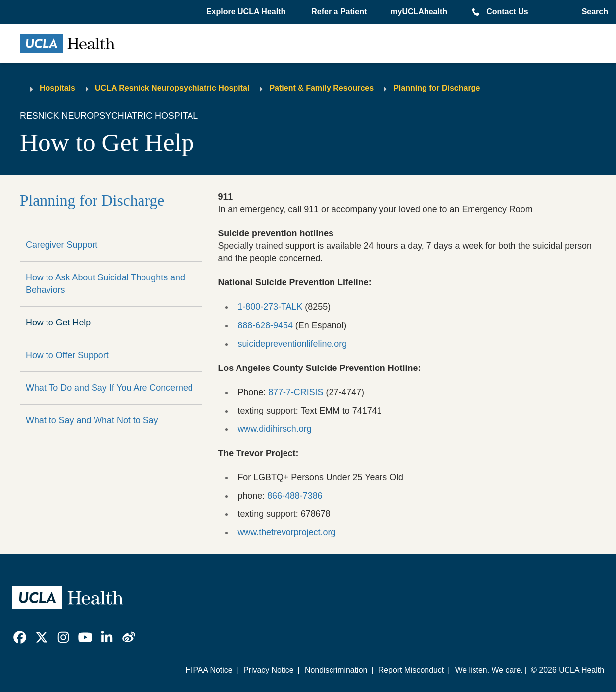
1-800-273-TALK (270, 307)
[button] (247, 12)
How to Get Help (58, 323)
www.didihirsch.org (274, 429)
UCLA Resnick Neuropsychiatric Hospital (172, 88)
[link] (20, 637)
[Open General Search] (592, 12)
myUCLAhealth (419, 12)
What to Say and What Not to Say (92, 420)
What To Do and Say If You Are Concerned (109, 388)
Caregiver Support (62, 245)
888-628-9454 (265, 325)
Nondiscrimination (336, 670)
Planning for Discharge (437, 88)
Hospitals (57, 88)
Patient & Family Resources (321, 88)
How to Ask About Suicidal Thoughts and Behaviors (105, 284)
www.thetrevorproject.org (286, 532)
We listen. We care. (489, 670)
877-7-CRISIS (296, 392)
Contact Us (507, 12)
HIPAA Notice (209, 670)
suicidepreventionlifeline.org (292, 344)
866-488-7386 (295, 496)
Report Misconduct (411, 670)
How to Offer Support (67, 355)
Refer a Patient (339, 12)
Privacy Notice (269, 670)
